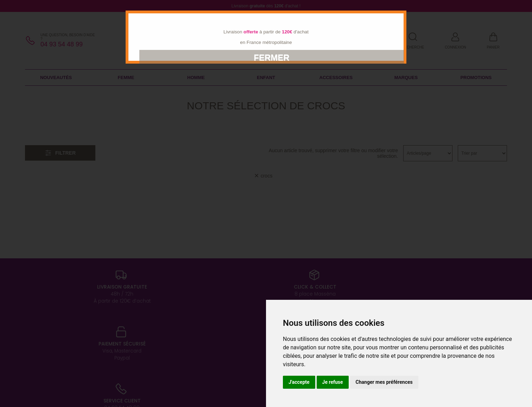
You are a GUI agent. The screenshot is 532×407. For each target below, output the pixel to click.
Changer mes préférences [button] (384, 382)
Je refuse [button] (333, 382)
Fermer (271, 57)
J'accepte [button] (299, 382)
